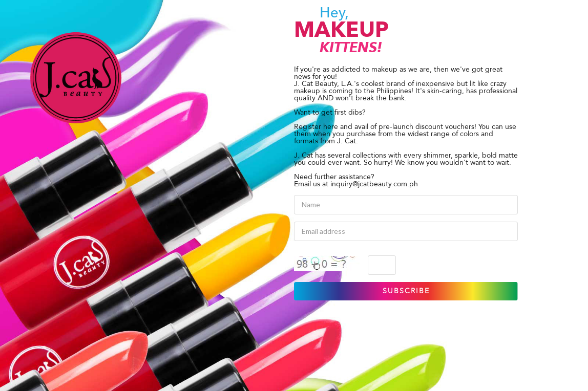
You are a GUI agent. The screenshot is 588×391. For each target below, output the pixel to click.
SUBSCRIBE (406, 291)
